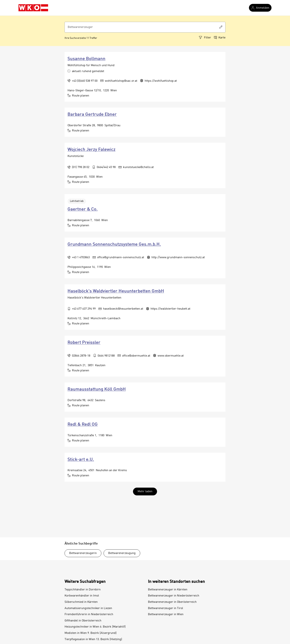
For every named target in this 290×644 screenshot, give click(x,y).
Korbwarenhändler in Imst (82, 596)
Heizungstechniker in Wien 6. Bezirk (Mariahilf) (95, 627)
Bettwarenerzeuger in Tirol (166, 608)
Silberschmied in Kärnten (81, 602)
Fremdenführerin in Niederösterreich (89, 614)
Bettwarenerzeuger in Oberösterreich (172, 602)
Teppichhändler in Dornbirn (83, 590)
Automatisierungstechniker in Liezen (88, 608)
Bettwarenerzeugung (122, 553)
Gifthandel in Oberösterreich (83, 621)
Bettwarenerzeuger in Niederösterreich (174, 596)
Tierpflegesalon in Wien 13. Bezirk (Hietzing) (93, 639)
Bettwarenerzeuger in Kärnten (168, 590)
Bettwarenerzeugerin (83, 553)
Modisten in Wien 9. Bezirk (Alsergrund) (91, 633)
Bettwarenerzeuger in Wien (166, 614)
